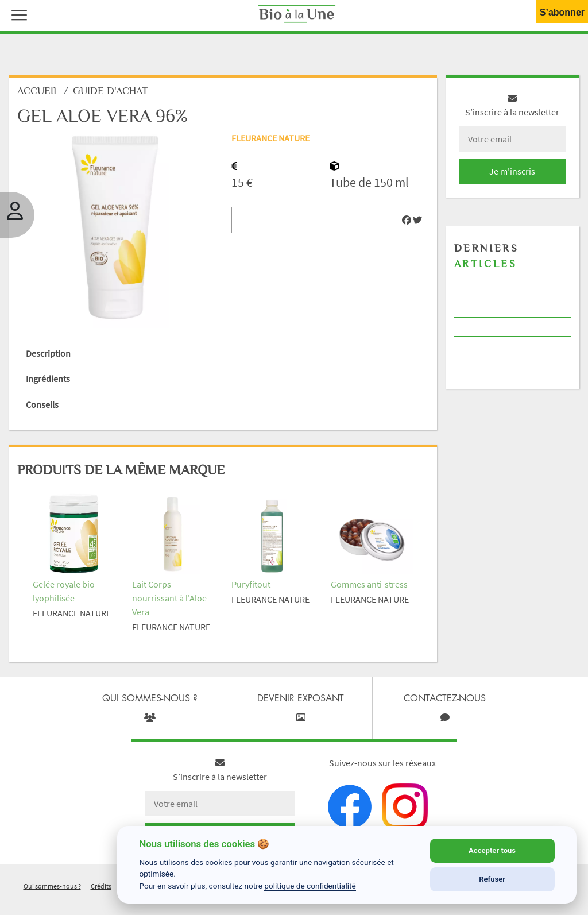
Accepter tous (492, 850)
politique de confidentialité (310, 886)
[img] (407, 220)
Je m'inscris (512, 171)
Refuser (492, 879)
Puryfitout (251, 584)
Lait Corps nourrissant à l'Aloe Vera (169, 598)
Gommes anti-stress (369, 584)
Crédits (101, 886)
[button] (17, 14)
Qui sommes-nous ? (52, 886)
